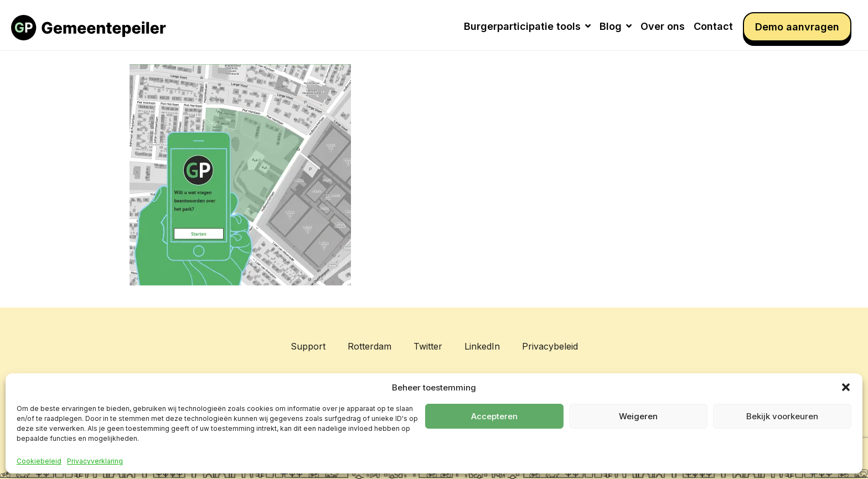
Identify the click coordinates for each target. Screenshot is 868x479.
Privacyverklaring (95, 461)
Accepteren (494, 416)
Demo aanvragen (797, 27)
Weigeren (638, 416)
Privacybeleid (550, 346)
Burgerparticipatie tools (527, 26)
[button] (846, 387)
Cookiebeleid (39, 461)
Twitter (428, 346)
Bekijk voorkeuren (782, 416)
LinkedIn (482, 346)
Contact (713, 26)
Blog (616, 26)
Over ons (663, 26)
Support (308, 346)
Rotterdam (370, 346)
